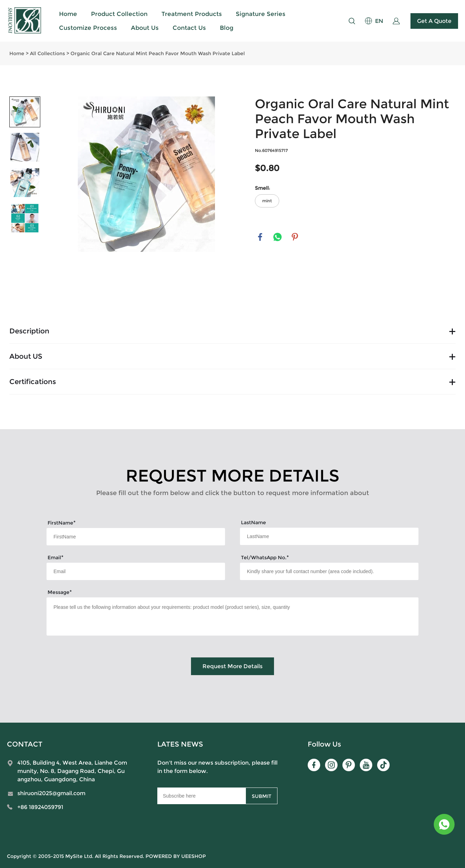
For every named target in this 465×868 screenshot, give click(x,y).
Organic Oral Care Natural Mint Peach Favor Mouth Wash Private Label (158, 53)
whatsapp (277, 237)
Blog (227, 28)
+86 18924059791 (40, 807)
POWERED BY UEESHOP (176, 856)
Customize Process (88, 28)
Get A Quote (434, 21)
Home (68, 14)
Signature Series (261, 14)
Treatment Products (192, 14)
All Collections (47, 53)
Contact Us (189, 28)
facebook (260, 237)
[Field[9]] (136, 571)
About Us (145, 28)
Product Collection (119, 14)
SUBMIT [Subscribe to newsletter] (261, 796)
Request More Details (232, 666)
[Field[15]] (329, 571)
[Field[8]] (329, 536)
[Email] (201, 796)
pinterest (295, 237)
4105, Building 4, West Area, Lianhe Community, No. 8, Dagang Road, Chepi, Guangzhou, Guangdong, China (72, 771)
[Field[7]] (136, 537)
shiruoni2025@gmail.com (51, 793)
